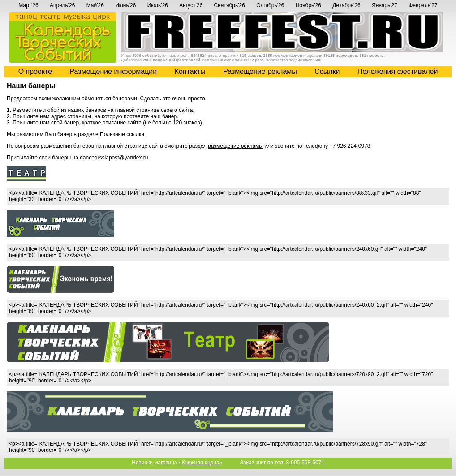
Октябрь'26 (270, 5)
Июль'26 (158, 5)
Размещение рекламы (260, 71)
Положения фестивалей (398, 71)
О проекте (35, 71)
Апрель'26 (62, 5)
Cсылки (327, 71)
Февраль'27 (423, 5)
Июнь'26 (125, 5)
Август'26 (191, 5)
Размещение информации (113, 71)
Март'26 (28, 5)
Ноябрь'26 (308, 5)
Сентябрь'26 (229, 5)
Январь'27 (385, 5)
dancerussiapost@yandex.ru (114, 158)
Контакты (190, 71)
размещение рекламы (235, 146)
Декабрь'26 (346, 5)
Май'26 (95, 5)
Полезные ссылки (122, 134)
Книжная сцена (200, 463)
